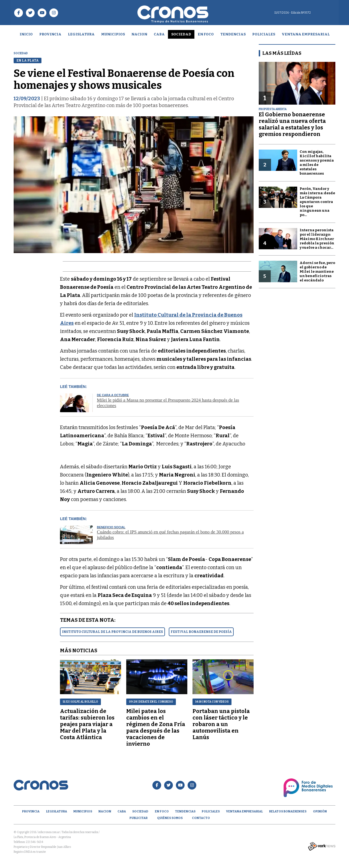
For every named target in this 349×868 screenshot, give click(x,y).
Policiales (264, 34)
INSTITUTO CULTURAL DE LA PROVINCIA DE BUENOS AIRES (112, 632)
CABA (159, 34)
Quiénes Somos (170, 818)
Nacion (139, 34)
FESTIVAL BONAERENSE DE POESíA (201, 632)
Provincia (50, 34)
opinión (320, 811)
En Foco (206, 34)
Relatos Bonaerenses (288, 811)
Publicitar (139, 818)
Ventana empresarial (306, 34)
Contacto (201, 818)
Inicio (26, 34)
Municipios (113, 34)
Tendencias (233, 34)
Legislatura (81, 34)
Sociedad (181, 34)
